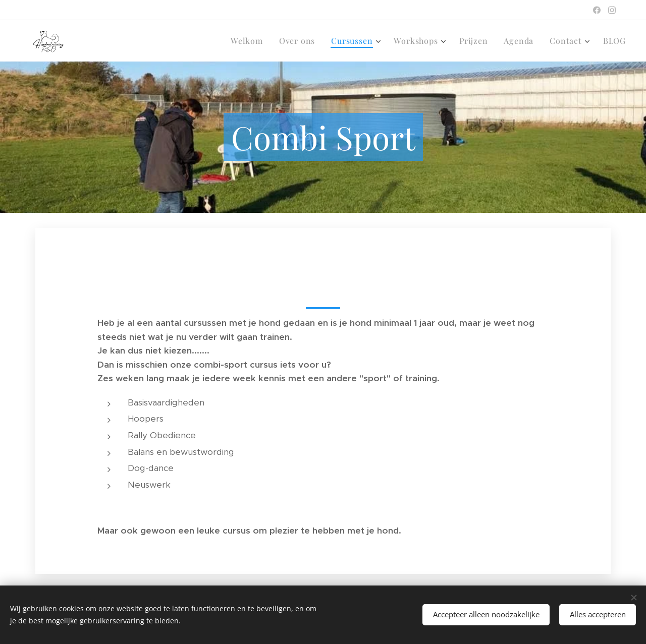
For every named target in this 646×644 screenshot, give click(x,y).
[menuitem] (250, 41)
